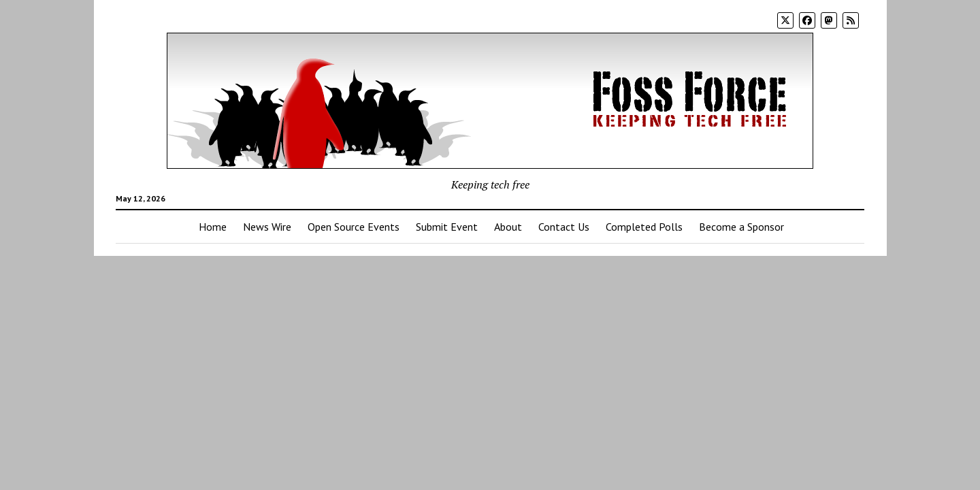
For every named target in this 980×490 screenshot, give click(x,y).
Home (213, 227)
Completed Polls (644, 227)
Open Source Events (354, 227)
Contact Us (564, 227)
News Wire (267, 227)
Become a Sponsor (741, 227)
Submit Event (447, 227)
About (508, 227)
